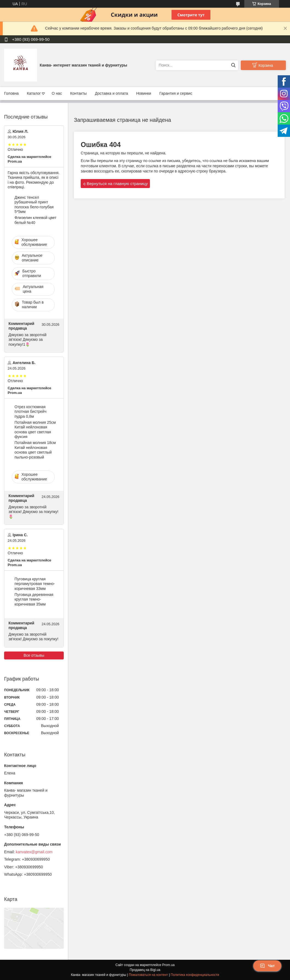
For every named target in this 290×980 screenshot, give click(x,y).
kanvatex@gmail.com (34, 852)
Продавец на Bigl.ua (145, 970)
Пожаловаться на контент (148, 975)
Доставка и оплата (111, 93)
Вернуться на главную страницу (117, 184)
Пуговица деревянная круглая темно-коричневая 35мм (34, 599)
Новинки (144, 93)
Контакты (78, 93)
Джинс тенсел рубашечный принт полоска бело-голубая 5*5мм (34, 205)
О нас (57, 93)
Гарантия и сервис (176, 93)
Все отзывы (34, 655)
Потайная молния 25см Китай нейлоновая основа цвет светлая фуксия (35, 430)
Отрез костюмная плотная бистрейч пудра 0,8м (31, 412)
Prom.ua (168, 965)
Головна (11, 93)
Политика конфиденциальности (195, 975)
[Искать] (233, 65)
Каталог (34, 93)
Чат (267, 966)
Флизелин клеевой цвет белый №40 (35, 220)
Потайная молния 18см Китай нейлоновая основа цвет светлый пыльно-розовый (35, 450)
